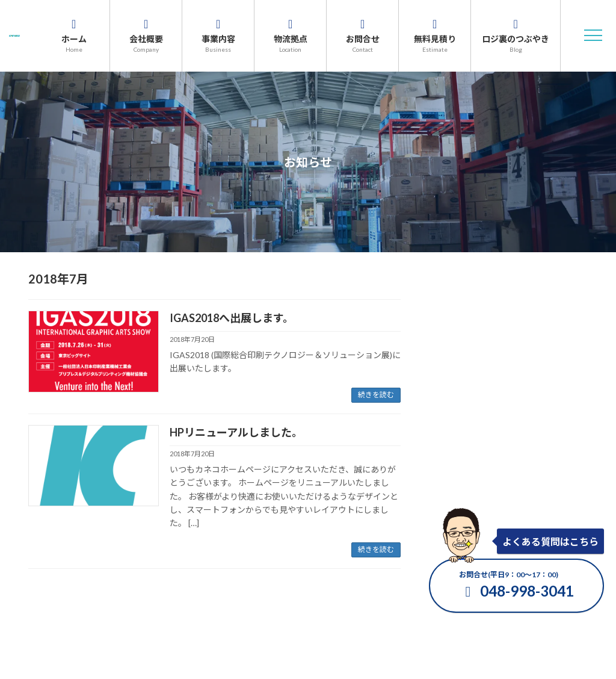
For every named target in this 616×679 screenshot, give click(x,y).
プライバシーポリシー (360, 619)
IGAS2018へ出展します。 (232, 318)
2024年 (453, 365)
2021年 (453, 435)
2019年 (453, 480)
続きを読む (376, 395)
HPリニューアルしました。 (236, 432)
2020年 (453, 457)
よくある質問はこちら (550, 541)
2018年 (453, 503)
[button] (593, 36)
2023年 (453, 388)
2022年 (453, 411)
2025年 (453, 343)
